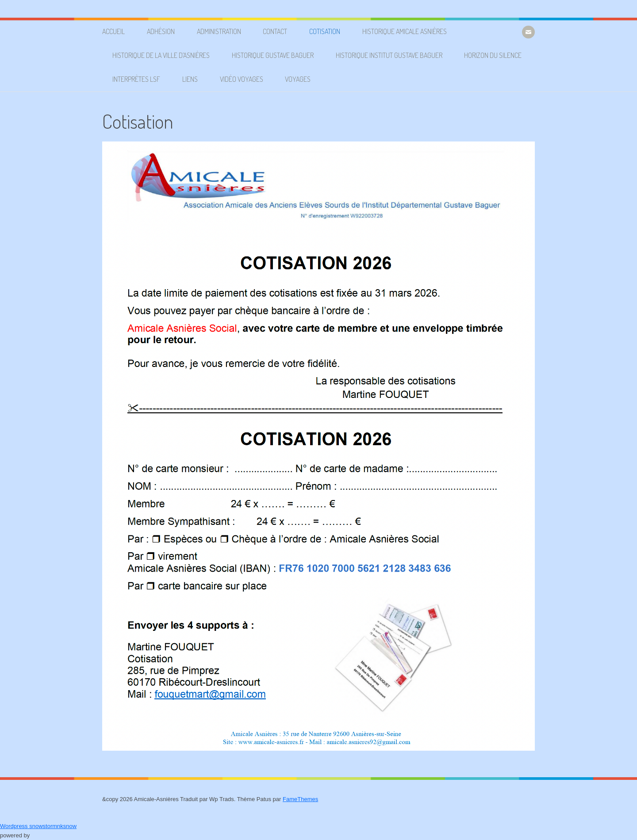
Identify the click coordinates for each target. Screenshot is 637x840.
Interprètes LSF (136, 79)
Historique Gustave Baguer (273, 55)
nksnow (67, 826)
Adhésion (161, 31)
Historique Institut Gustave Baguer (389, 55)
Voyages (298, 79)
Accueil (113, 31)
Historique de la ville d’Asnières (161, 55)
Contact (275, 31)
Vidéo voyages (242, 79)
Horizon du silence (493, 55)
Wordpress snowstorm (29, 826)
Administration (219, 31)
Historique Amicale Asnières (405, 31)
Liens (190, 79)
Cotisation (325, 31)
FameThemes (300, 799)
